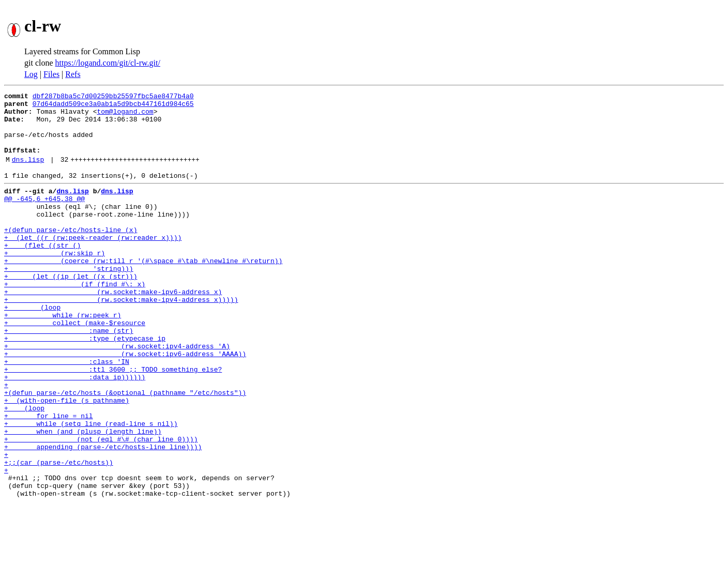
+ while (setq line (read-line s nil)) (91, 487)
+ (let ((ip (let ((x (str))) (71, 310)
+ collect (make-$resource (75, 366)
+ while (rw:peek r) (63, 357)
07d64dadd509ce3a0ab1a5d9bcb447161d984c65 (113, 106)
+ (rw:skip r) (55, 282)
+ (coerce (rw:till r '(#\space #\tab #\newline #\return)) (143, 292)
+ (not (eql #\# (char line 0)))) (101, 506)
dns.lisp (28, 173)
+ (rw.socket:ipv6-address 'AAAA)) (125, 403)
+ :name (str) (69, 375)
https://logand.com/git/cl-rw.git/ (108, 63)
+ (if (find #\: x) (75, 319)
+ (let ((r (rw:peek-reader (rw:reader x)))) (93, 264)
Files (51, 74)
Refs (73, 74)
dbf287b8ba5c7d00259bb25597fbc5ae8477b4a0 (113, 97)
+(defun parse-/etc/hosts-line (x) (71, 254)
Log (31, 74)
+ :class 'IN (67, 412)
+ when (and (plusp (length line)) (83, 496)
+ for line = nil (49, 478)
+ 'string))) (69, 301)
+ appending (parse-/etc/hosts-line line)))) (103, 515)
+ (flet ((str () (42, 273)
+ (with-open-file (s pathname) (67, 459)
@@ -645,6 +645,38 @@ (44, 217)
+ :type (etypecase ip (85, 385)
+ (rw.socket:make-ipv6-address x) (113, 329)
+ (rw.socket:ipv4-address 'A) (117, 394)
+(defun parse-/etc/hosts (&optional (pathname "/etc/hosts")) (125, 450)
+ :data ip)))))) (75, 431)
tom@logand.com (125, 116)
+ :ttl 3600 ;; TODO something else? (113, 422)
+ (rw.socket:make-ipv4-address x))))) (121, 338)
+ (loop (32, 347)
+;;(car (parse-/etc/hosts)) (59, 533)
